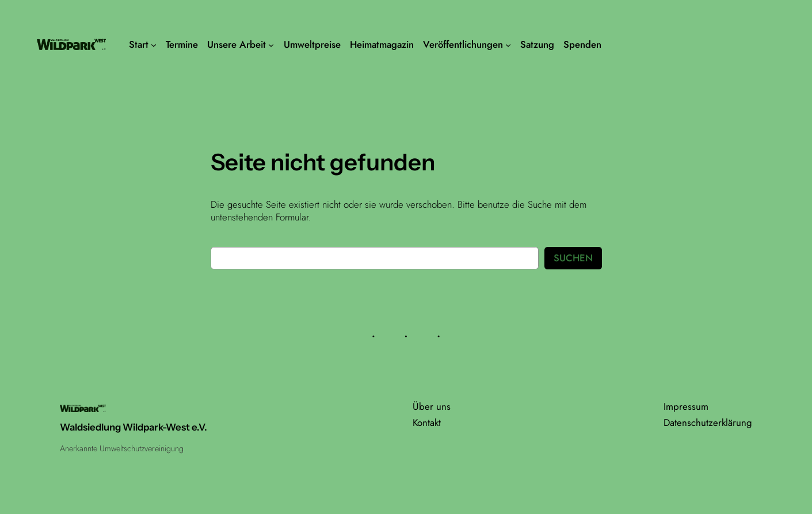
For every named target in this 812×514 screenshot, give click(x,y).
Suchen (573, 258)
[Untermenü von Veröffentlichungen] (508, 44)
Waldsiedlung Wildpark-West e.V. (134, 427)
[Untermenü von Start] (154, 44)
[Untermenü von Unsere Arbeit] (271, 44)
